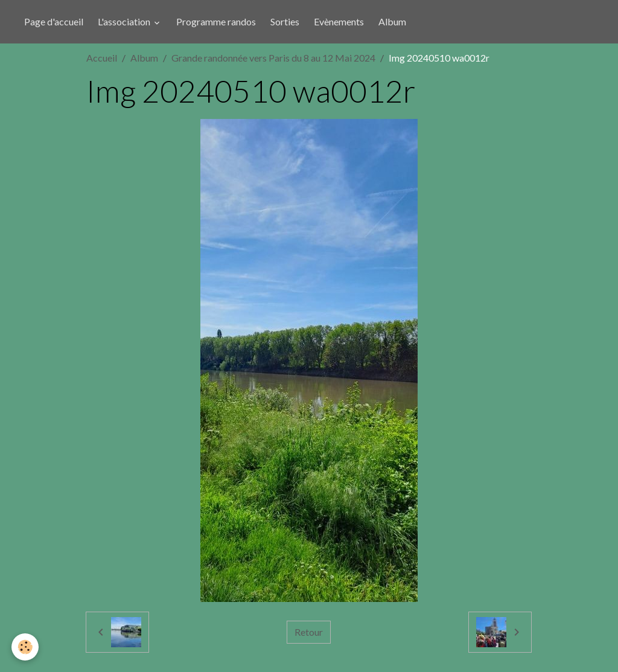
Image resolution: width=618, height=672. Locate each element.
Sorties (285, 21)
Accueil (102, 58)
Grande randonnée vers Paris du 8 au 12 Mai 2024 (273, 58)
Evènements (339, 21)
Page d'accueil (54, 21)
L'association (125, 21)
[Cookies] (26, 647)
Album (392, 21)
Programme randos (216, 21)
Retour (309, 632)
